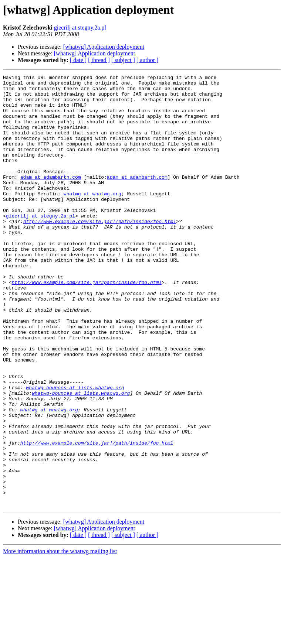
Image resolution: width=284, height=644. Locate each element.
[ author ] (148, 60)
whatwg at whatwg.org (92, 218)
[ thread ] (99, 60)
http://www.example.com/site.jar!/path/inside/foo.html (100, 251)
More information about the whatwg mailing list (60, 638)
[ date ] (78, 60)
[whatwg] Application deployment (104, 47)
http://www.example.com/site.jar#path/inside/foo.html (87, 324)
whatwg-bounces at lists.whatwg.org (75, 451)
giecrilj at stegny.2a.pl (80, 28)
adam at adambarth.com (51, 198)
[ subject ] (123, 60)
